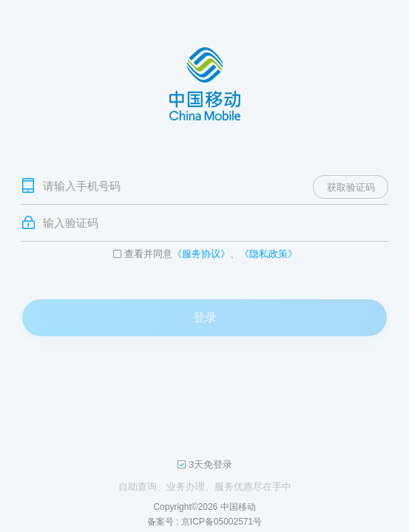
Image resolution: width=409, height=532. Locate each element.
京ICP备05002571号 (222, 522)
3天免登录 (210, 465)
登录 (205, 317)
